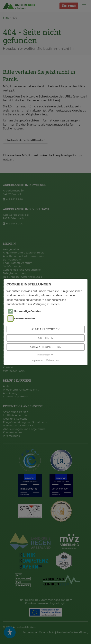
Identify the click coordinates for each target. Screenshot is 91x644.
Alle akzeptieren (45, 329)
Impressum (37, 360)
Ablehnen (46, 338)
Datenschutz (53, 360)
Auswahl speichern (46, 347)
